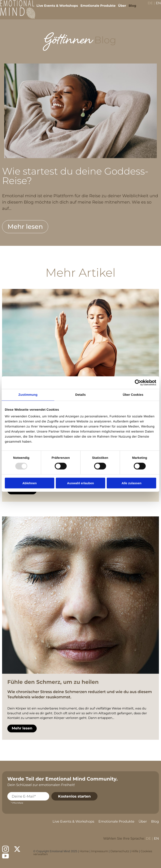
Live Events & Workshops (54, 9)
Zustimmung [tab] (28, 395)
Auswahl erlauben (80, 483)
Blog (129, 9)
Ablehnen (30, 483)
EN (155, 6)
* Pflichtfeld (17, 803)
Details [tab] (80, 395)
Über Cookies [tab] (133, 395)
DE (147, 6)
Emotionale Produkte (95, 9)
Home (84, 851)
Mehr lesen (25, 227)
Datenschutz (120, 851)
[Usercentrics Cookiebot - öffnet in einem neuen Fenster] (138, 383)
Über (119, 9)
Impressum (100, 851)
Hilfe (135, 851)
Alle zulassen (132, 483)
